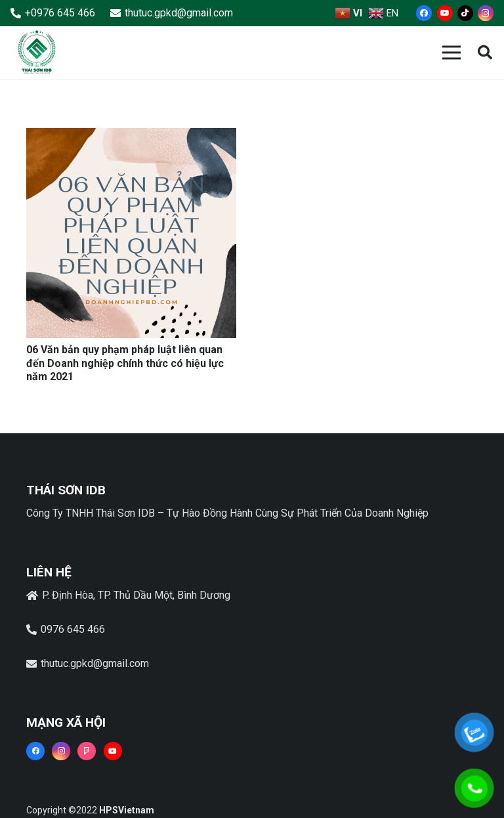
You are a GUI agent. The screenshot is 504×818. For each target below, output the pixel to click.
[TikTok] (465, 13)
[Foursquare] (87, 751)
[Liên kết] (37, 53)
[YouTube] (445, 13)
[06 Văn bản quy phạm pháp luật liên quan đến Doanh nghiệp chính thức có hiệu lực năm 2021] (131, 137)
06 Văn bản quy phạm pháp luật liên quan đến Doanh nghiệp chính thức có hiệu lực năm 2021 (125, 363)
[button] (485, 53)
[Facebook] (424, 13)
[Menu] (451, 53)
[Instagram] (486, 13)
